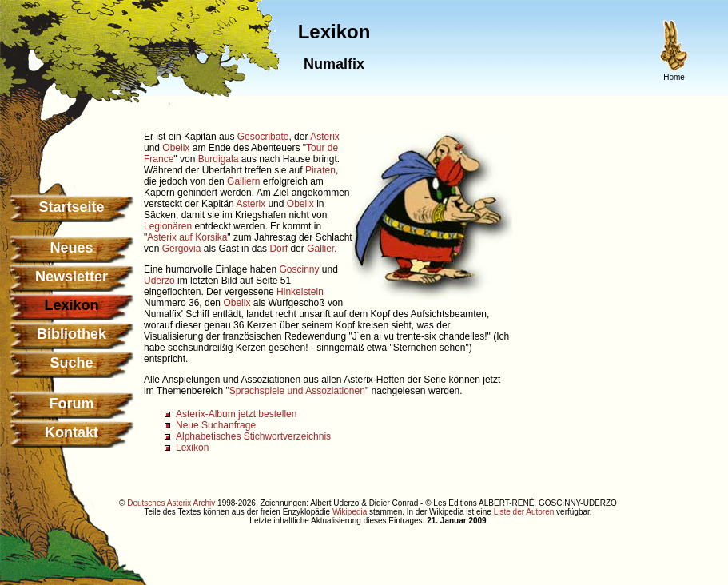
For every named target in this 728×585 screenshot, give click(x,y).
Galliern (243, 181)
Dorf (278, 249)
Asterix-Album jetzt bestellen (236, 414)
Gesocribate (263, 137)
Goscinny (299, 269)
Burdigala (219, 159)
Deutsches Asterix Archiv (171, 503)
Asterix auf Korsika (187, 237)
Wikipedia (350, 512)
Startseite (71, 207)
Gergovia (182, 249)
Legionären (168, 226)
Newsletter (72, 277)
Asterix (325, 137)
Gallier (320, 249)
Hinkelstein (300, 292)
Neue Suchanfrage (216, 425)
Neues (71, 248)
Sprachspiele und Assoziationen (297, 391)
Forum (72, 404)
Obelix (176, 148)
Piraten (320, 170)
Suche (71, 363)
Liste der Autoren (524, 512)
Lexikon (192, 448)
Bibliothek (72, 334)
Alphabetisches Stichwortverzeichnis (253, 436)
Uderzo (159, 281)
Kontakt (72, 432)
